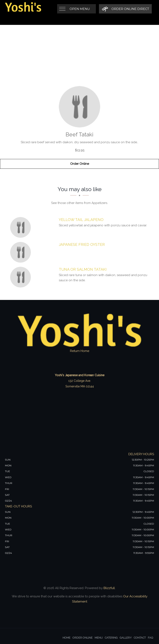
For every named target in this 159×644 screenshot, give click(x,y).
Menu (99, 638)
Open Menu (80, 9)
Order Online (80, 164)
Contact (140, 638)
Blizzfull (109, 588)
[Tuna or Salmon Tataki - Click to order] (22, 277)
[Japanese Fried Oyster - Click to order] (22, 252)
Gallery (126, 638)
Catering (111, 638)
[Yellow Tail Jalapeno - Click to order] (22, 227)
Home (66, 638)
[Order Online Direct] (125, 9)
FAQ (150, 638)
